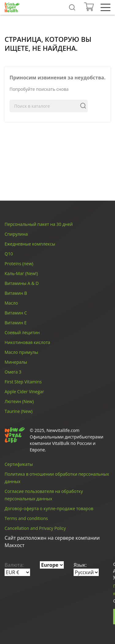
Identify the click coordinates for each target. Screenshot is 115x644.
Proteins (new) (19, 264)
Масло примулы (21, 352)
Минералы (16, 362)
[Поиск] (49, 106)
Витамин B (16, 293)
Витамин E (16, 323)
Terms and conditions (26, 518)
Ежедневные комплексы (30, 244)
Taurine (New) (19, 411)
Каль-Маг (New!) (21, 273)
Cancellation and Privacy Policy (35, 528)
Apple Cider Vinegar (24, 392)
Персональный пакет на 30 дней (39, 224)
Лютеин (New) (19, 401)
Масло (11, 303)
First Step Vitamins (23, 382)
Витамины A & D (22, 283)
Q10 (9, 254)
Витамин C (16, 313)
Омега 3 (13, 372)
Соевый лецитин (22, 332)
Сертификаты (19, 464)
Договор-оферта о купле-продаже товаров (49, 508)
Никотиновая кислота (27, 342)
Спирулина (16, 234)
